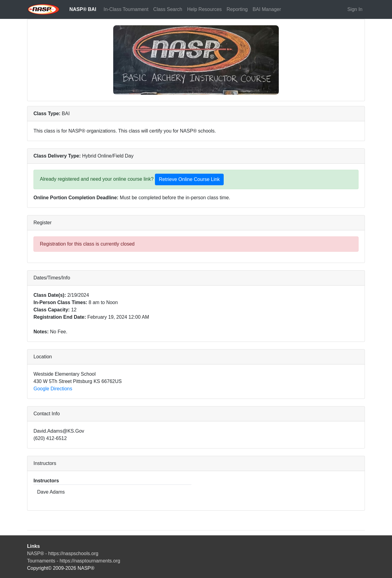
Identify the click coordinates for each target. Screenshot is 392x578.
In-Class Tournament (126, 9)
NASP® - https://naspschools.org (63, 553)
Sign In (355, 9)
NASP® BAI (83, 9)
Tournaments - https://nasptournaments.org (74, 561)
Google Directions (53, 389)
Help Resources (205, 9)
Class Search (168, 9)
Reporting (237, 9)
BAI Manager (267, 9)
